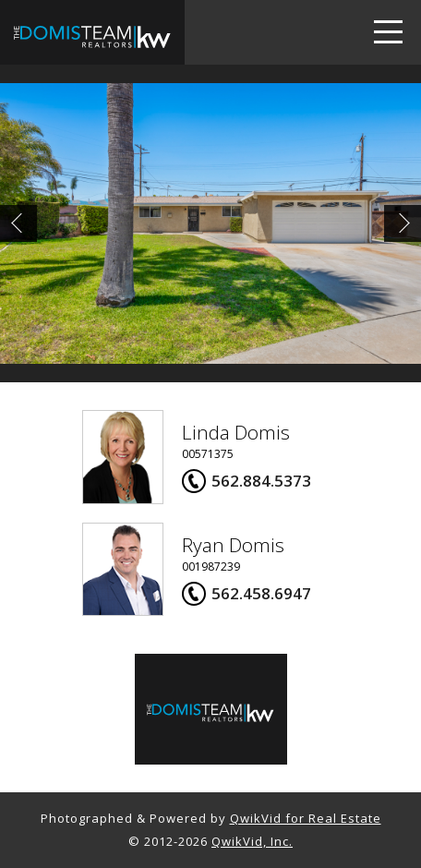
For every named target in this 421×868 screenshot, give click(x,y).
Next (403, 223)
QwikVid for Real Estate (306, 818)
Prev (18, 223)
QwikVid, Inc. (252, 841)
